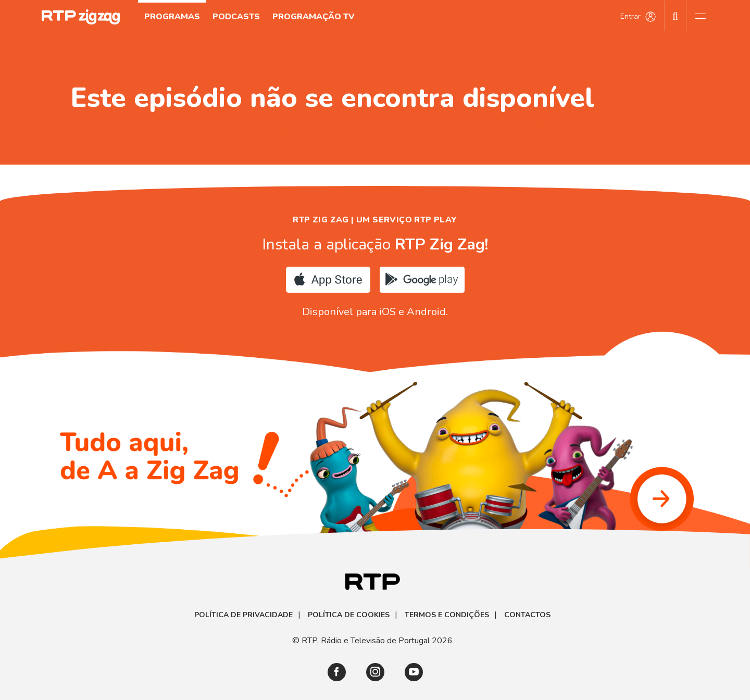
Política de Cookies (349, 615)
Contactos (527, 615)
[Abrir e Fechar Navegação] (700, 16)
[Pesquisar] (676, 16)
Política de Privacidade (243, 615)
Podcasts (236, 17)
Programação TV (314, 17)
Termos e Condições (447, 615)
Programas (172, 17)
